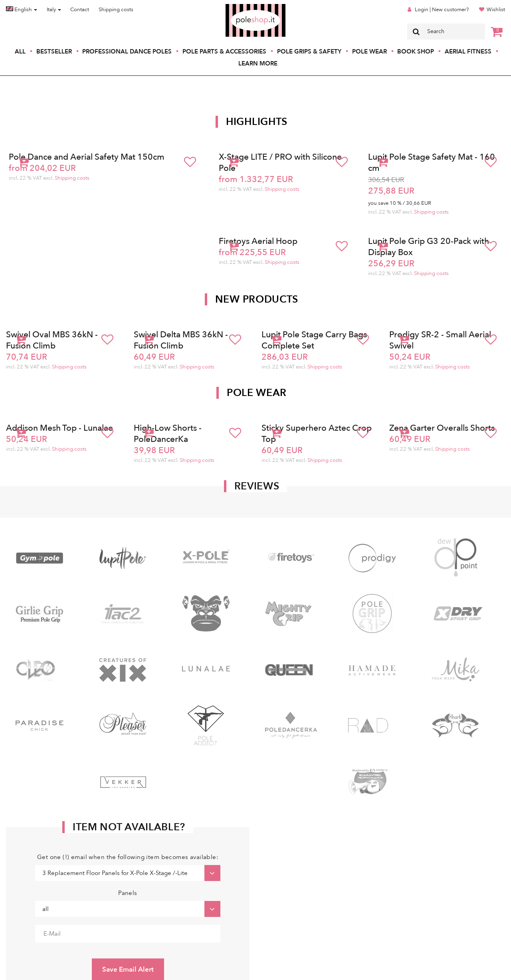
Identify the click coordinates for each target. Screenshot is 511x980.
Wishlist (496, 10)
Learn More (258, 63)
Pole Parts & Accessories (224, 51)
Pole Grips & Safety (309, 51)
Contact (80, 10)
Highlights (257, 122)
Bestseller (54, 51)
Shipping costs (116, 10)
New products (257, 299)
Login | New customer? (442, 10)
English (22, 10)
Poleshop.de (237, 7)
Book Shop (416, 51)
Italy (54, 10)
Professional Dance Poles (127, 51)
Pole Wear (369, 51)
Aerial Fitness (468, 51)
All (20, 51)
